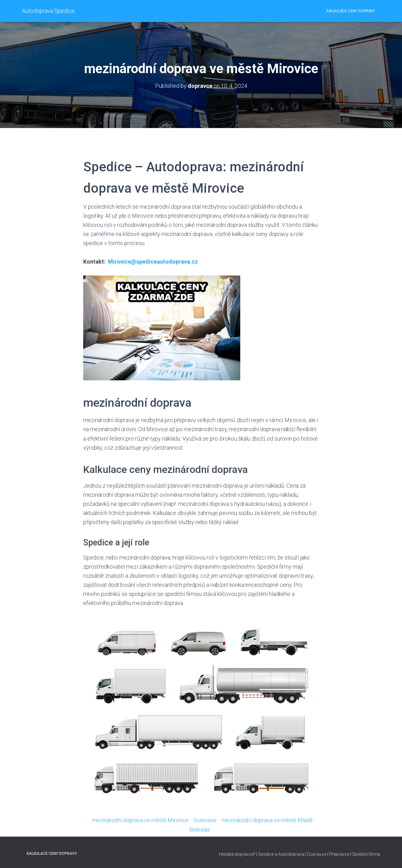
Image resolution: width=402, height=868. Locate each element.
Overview (205, 820)
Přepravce (339, 854)
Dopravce (317, 854)
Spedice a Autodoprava (281, 854)
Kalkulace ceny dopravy (351, 11)
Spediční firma (366, 854)
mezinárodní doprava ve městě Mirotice (140, 820)
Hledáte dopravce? (237, 854)
